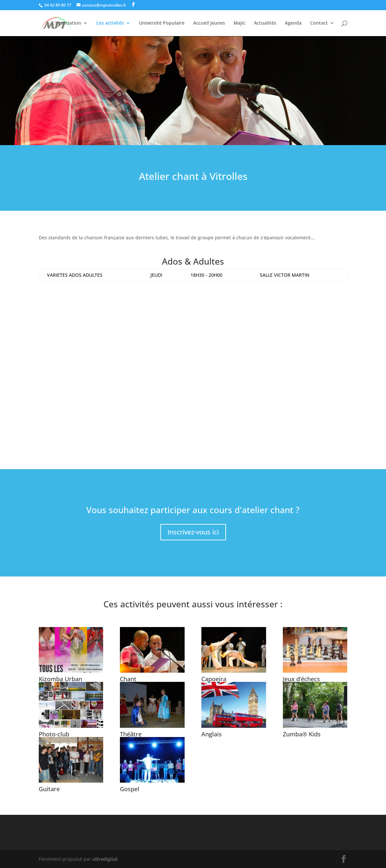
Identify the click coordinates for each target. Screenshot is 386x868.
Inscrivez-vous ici (193, 532)
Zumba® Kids (302, 734)
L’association (67, 23)
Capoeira (214, 679)
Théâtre (131, 734)
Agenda (293, 23)
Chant (128, 679)
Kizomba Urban (60, 679)
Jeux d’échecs (301, 679)
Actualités (265, 23)
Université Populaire (162, 23)
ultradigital (105, 859)
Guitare (49, 789)
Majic (239, 23)
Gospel (130, 789)
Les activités (110, 23)
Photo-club (54, 734)
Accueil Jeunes (209, 23)
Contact (319, 23)
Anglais (212, 734)
